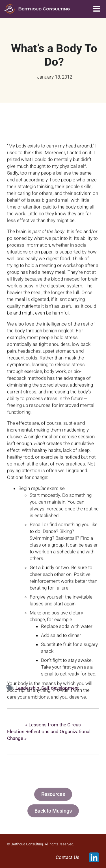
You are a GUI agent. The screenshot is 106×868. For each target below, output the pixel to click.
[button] (97, 9)
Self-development (60, 688)
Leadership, (28, 688)
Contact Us (68, 858)
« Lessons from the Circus (53, 725)
